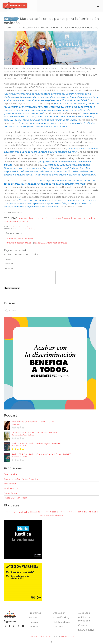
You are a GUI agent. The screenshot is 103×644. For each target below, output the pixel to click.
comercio (43, 218)
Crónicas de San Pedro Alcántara (23, 435)
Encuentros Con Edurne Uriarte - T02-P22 (34, 422)
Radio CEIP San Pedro (19, 446)
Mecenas (58, 626)
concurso (55, 218)
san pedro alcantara (16, 222)
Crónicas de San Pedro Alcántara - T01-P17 (34, 433)
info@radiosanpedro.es (18, 243)
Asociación (59, 613)
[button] (98, 6)
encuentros (45, 512)
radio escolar (59, 515)
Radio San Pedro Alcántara (21, 227)
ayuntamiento (27, 218)
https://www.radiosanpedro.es (51, 243)
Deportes (34, 626)
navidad (92, 218)
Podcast (33, 617)
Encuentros (15, 424)
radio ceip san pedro (47, 515)
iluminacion (78, 218)
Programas (35, 613)
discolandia (35, 512)
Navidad (28, 229)
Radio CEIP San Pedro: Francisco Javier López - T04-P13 (42, 454)
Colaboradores (61, 622)
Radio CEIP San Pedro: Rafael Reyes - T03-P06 (36, 443)
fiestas (66, 218)
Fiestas (35, 229)
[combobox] (51, 311)
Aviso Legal (84, 613)
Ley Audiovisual (87, 630)
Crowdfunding (61, 617)
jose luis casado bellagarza (67, 512)
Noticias (33, 622)
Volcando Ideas (68, 636)
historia (54, 512)
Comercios (20, 229)
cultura (24, 512)
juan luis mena (84, 512)
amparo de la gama (11, 512)
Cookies (83, 625)
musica (95, 512)
